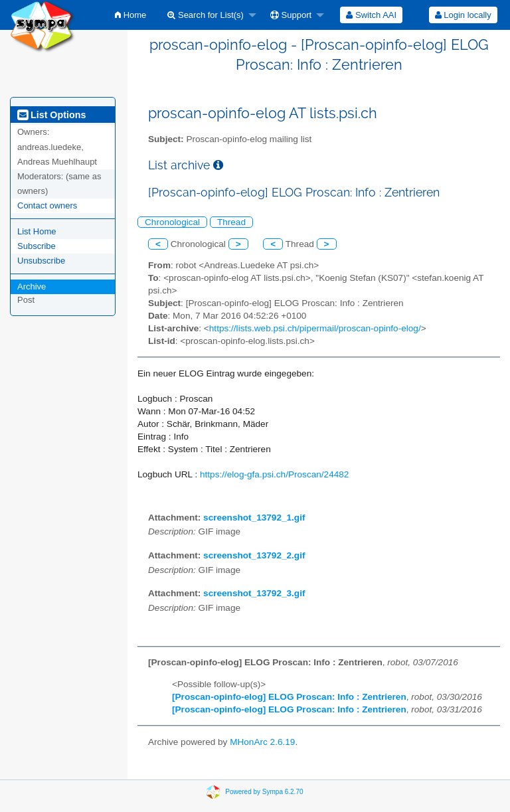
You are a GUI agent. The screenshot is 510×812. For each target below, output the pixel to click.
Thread (231, 222)
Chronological (172, 222)
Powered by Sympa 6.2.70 (264, 792)
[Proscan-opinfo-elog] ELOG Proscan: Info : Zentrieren (289, 697)
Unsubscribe (41, 261)
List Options (51, 115)
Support (291, 15)
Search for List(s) (206, 15)
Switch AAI (371, 15)
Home (130, 15)
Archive (32, 286)
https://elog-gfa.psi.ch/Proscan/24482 (274, 474)
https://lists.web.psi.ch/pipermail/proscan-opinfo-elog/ (315, 328)
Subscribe (37, 246)
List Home (37, 231)
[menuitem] (130, 15)
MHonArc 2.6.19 (262, 742)
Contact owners (47, 205)
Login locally (463, 15)
